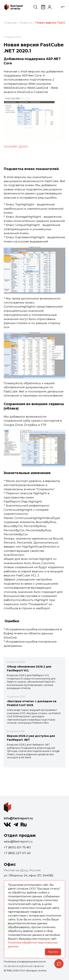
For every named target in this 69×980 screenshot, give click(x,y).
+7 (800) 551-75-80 (17, 847)
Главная (10, 23)
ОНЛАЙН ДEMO (16, 147)
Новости (26, 23)
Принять (53, 952)
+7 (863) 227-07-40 (17, 853)
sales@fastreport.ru (18, 841)
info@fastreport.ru (18, 818)
